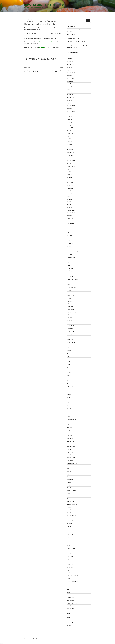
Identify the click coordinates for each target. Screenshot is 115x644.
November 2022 (71, 161)
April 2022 (69, 177)
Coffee (68, 323)
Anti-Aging (69, 235)
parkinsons (69, 529)
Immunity (34, 58)
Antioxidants (70, 243)
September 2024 (71, 111)
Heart (68, 425)
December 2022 (71, 158)
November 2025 (71, 73)
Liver (68, 474)
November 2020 (71, 213)
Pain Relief (69, 526)
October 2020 (70, 216)
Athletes (69, 246)
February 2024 (70, 125)
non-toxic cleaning (71, 510)
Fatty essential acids (72, 378)
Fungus (69, 392)
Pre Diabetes (70, 534)
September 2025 (71, 78)
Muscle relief (70, 499)
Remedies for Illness (49, 59)
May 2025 (69, 89)
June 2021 (69, 194)
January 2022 (70, 183)
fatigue (68, 375)
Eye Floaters (70, 367)
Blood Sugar (70, 271)
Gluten (68, 403)
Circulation (69, 320)
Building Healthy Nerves (72, 279)
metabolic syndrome (72, 491)
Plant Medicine (70, 532)
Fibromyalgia (70, 381)
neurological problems (72, 504)
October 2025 (70, 76)
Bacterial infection (71, 257)
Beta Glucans (43, 47)
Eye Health (69, 370)
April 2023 (69, 147)
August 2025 (70, 81)
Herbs (68, 430)
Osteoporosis (70, 521)
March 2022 (70, 180)
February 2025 (70, 98)
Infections (53, 58)
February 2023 (70, 152)
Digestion (69, 351)
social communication (72, 573)
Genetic (69, 397)
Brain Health (70, 276)
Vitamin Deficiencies (72, 603)
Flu (68, 383)
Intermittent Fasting (71, 458)
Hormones (69, 436)
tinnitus (69, 589)
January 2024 (70, 128)
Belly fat (69, 265)
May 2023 (69, 144)
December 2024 (71, 103)
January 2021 (70, 207)
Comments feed (71, 623)
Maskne (69, 477)
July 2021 (69, 191)
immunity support (43, 58)
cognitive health (71, 326)
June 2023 (69, 141)
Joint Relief (69, 469)
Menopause (70, 482)
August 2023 (70, 136)
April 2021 (69, 199)
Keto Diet (69, 471)
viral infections (70, 600)
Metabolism (70, 493)
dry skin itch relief (71, 359)
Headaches (69, 414)
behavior (69, 263)
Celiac (68, 304)
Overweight (70, 523)
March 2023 (70, 150)
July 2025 (69, 84)
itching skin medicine (72, 463)
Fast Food (69, 373)
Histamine (69, 433)
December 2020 (71, 210)
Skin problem (70, 565)
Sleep (68, 570)
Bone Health (70, 274)
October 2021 (70, 188)
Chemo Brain (70, 307)
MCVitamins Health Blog (46, 5)
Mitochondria (70, 496)
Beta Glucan (45, 57)
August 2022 (70, 169)
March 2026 (70, 62)
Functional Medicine (72, 389)
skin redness (70, 567)
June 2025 (69, 87)
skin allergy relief (71, 562)
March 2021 (70, 202)
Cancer (69, 285)
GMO (68, 405)
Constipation (70, 329)
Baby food (69, 254)
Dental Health (70, 340)
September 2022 (71, 166)
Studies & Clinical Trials (72, 581)
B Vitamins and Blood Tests (73, 252)
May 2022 (69, 174)
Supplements (70, 584)
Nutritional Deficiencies (72, 515)
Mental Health (70, 488)
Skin (68, 559)
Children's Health (71, 315)
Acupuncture (70, 227)
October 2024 (70, 109)
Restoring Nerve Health (72, 551)
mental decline (70, 485)
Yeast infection (70, 609)
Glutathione (70, 400)
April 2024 (69, 122)
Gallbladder (69, 394)
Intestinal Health (71, 460)
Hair (68, 411)
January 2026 (70, 67)
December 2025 (71, 70)
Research (69, 545)
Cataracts (69, 301)
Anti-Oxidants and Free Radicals (74, 238)
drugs (68, 356)
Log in (68, 617)
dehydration (70, 334)
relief (68, 537)
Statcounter (3, 643)
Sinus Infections (71, 556)
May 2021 (69, 196)
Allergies (29, 57)
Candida (69, 290)
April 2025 (69, 92)
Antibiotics (69, 241)
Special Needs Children (72, 576)
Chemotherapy (70, 309)
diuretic (69, 353)
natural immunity (71, 502)
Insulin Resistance (71, 455)
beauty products (71, 260)
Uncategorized (70, 598)
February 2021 (70, 205)
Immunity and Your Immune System (45, 42)
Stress (68, 578)
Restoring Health (71, 548)
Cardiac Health (70, 296)
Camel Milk (69, 282)
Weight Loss (70, 606)
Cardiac (69, 293)
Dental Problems (71, 342)
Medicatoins (70, 480)
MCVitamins (37, 19)
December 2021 (71, 185)
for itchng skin (70, 386)
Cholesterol (69, 318)
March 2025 (70, 95)
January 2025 (70, 100)
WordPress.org (70, 625)
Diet (68, 348)
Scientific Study (71, 554)
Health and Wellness (72, 419)
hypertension (70, 438)
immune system (71, 441)
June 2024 (69, 117)
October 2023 (70, 131)
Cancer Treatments (71, 287)
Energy (68, 362)
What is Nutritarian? (72, 34)
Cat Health (69, 298)
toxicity (69, 592)
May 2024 (69, 119)
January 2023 (70, 155)
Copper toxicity (70, 331)
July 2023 (69, 139)
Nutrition (39, 59)
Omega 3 (69, 518)
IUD (68, 466)
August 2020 (70, 218)
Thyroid (69, 587)
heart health (70, 427)
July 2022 (69, 172)
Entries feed (70, 620)
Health (52, 57)
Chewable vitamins (71, 312)
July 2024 (69, 114)
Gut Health (69, 408)
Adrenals (69, 230)
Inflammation (31, 59)
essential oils (70, 364)
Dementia (69, 337)
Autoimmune (37, 57)
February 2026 (70, 65)
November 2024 (71, 106)
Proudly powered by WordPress (31, 639)
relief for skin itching (72, 540)
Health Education (71, 422)
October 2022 (70, 163)
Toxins (68, 595)
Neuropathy (70, 507)
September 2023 (71, 133)
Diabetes (69, 345)
